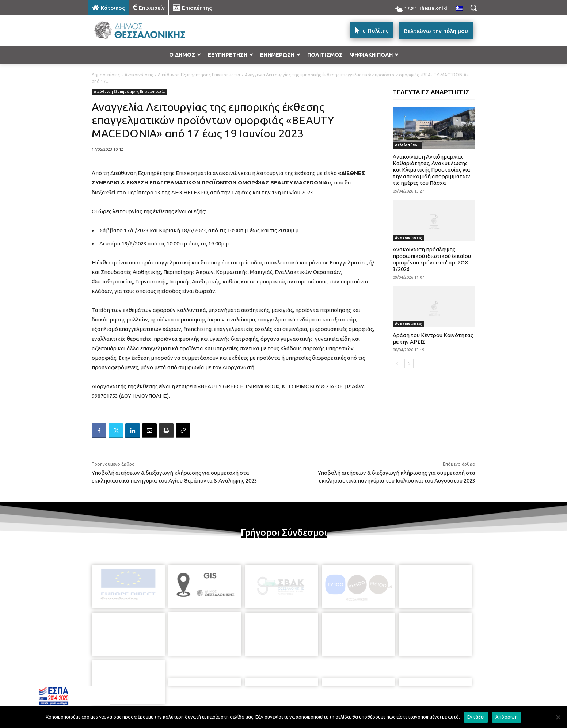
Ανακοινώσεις (139, 75)
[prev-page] (397, 363)
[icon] (334, 688)
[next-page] (409, 363)
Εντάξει (476, 717)
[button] (473, 8)
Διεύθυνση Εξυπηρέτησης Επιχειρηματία (199, 75)
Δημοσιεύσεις (106, 75)
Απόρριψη (507, 717)
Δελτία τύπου (407, 145)
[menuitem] (460, 9)
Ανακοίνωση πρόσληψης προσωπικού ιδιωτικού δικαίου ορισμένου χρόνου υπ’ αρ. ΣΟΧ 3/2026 (432, 259)
